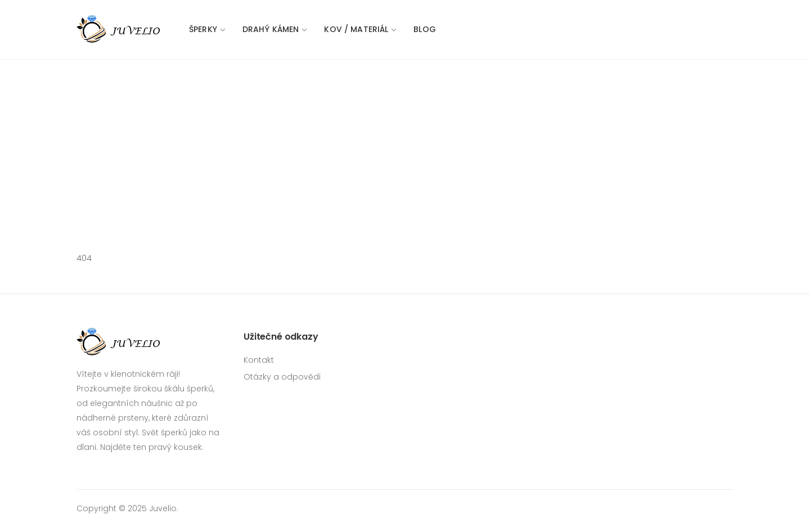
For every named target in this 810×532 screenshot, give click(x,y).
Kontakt (259, 360)
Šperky (203, 29)
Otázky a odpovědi (282, 377)
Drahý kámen (271, 29)
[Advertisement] (405, 144)
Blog (425, 29)
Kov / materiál (356, 29)
